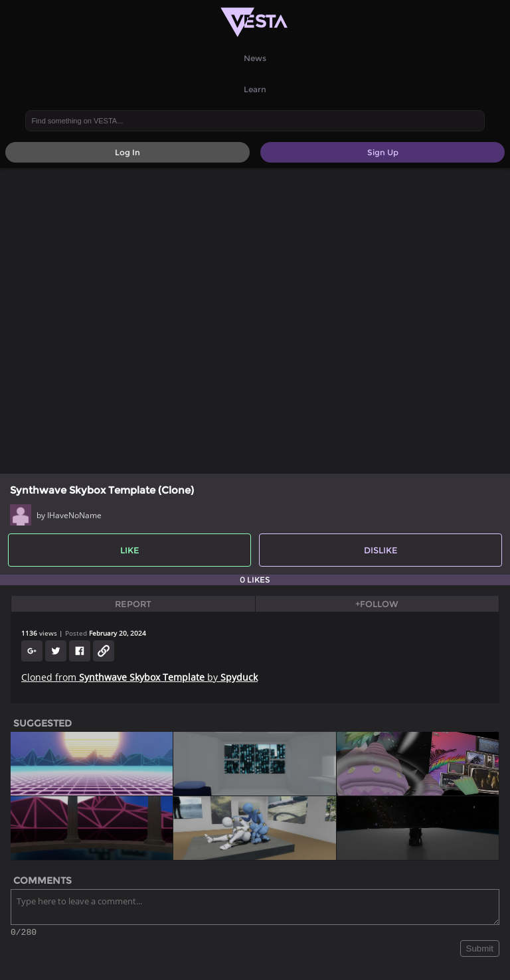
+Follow (377, 604)
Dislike (381, 550)
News (255, 58)
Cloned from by (139, 677)
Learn (255, 89)
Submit (480, 950)
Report (133, 604)
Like (130, 550)
